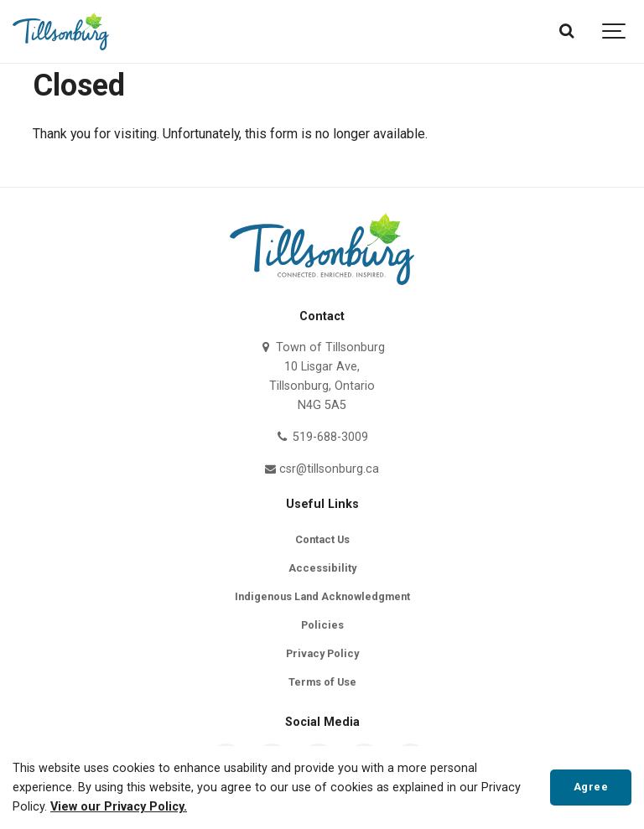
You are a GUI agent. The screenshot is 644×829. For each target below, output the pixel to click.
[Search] (566, 31)
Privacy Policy (322, 653)
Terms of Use (322, 682)
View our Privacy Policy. (119, 807)
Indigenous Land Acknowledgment (322, 596)
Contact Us (322, 539)
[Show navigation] (615, 31)
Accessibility (322, 568)
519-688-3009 (322, 437)
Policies (322, 625)
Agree (591, 787)
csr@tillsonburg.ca (322, 469)
